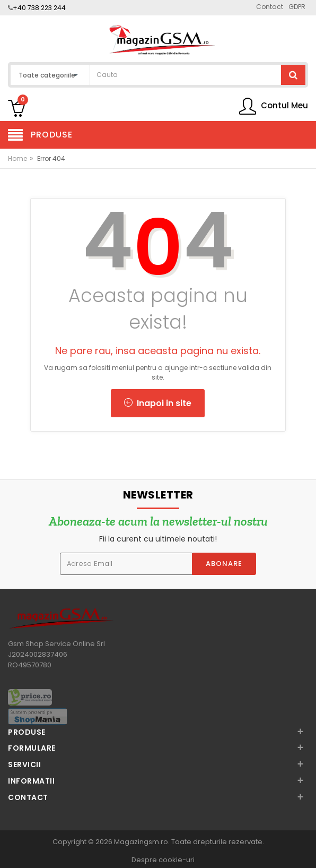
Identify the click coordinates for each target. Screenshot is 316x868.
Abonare (224, 564)
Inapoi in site (158, 403)
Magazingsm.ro (141, 842)
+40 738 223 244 (39, 8)
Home (17, 158)
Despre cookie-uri (163, 860)
